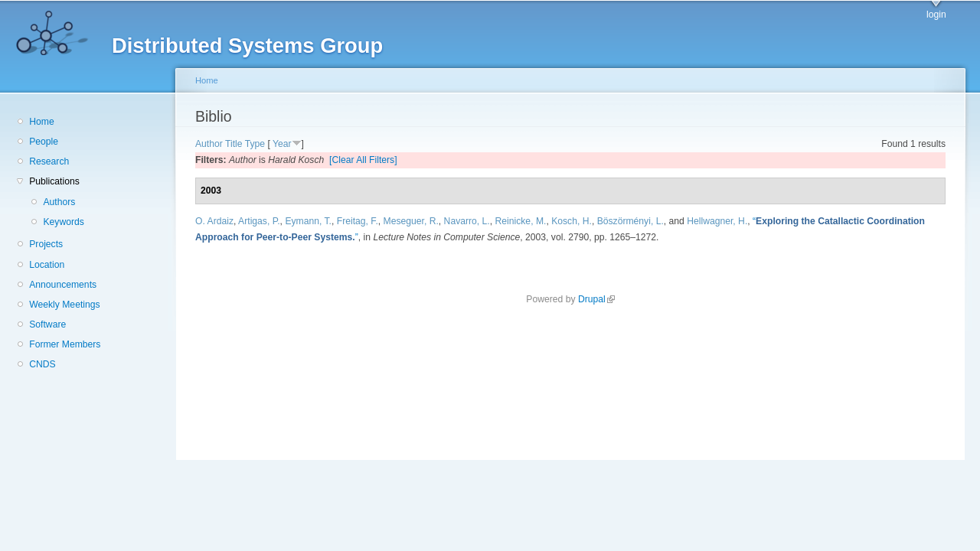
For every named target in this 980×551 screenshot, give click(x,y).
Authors (59, 202)
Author (209, 144)
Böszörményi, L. (630, 221)
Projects (46, 244)
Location (47, 265)
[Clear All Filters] (363, 160)
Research (49, 161)
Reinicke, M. (521, 221)
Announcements (63, 285)
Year (282, 144)
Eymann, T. (308, 221)
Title (234, 144)
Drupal (596, 299)
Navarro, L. (467, 221)
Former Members (65, 344)
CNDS (42, 364)
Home (41, 122)
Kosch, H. (572, 221)
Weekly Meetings (64, 305)
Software (47, 324)
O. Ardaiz (214, 221)
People (44, 142)
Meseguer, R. (411, 221)
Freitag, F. (358, 221)
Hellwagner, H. (717, 221)
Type (255, 144)
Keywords (63, 222)
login (936, 15)
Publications (54, 181)
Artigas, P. (259, 221)
